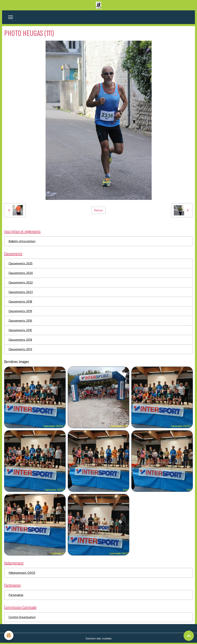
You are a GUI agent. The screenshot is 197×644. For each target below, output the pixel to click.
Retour (98, 210)
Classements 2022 (21, 282)
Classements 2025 (21, 263)
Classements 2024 (21, 273)
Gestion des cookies (99, 638)
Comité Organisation (22, 617)
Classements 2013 (20, 349)
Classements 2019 (20, 311)
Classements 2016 (20, 321)
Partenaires (16, 595)
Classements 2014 (20, 340)
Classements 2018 (20, 301)
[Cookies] (9, 635)
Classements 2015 (20, 330)
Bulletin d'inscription (22, 241)
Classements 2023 (21, 292)
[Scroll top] (189, 636)
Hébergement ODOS (22, 573)
